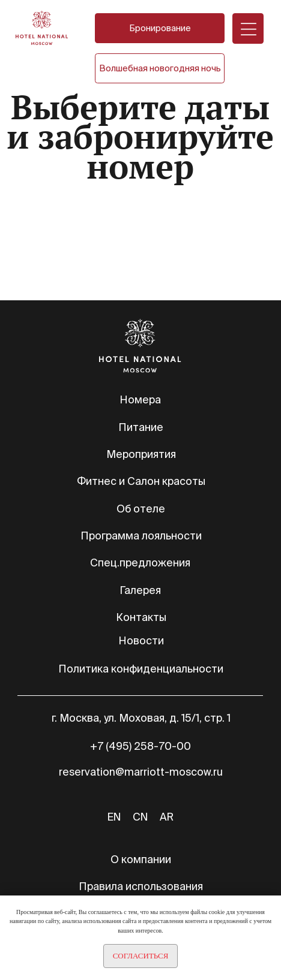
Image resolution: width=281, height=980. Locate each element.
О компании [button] (141, 859)
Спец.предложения (140, 563)
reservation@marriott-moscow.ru (141, 772)
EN (114, 817)
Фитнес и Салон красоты (141, 481)
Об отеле (141, 509)
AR (167, 817)
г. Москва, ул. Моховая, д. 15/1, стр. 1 (141, 718)
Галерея (140, 590)
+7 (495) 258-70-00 (140, 746)
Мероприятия (141, 454)
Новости (141, 640)
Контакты (141, 617)
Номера (140, 399)
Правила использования (141, 886)
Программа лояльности (141, 536)
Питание (141, 427)
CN (140, 817)
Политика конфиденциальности (141, 669)
